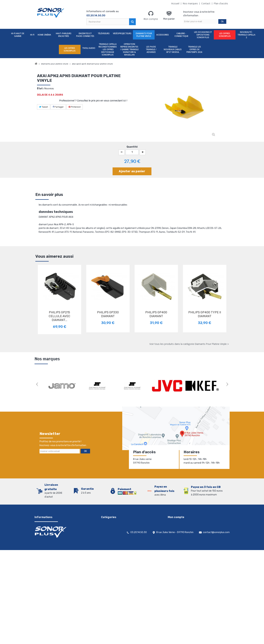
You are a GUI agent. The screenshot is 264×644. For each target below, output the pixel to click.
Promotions (41, 540)
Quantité (132, 147)
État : (40, 89)
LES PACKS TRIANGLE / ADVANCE (151, 49)
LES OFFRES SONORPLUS (225, 35)
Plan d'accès (221, 4)
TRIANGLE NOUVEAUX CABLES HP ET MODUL (173, 49)
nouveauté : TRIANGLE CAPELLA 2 (246, 35)
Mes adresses (175, 531)
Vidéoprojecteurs (122, 33)
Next (227, 385)
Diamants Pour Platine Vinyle (144, 35)
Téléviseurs (104, 33)
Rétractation (42, 553)
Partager (58, 107)
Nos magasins (42, 536)
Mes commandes (177, 523)
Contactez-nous (44, 531)
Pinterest (75, 107)
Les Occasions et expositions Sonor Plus (203, 35)
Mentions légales (43, 557)
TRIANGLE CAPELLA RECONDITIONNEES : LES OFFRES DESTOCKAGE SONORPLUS (108, 49)
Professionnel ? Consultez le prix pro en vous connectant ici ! (93, 101)
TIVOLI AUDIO (89, 48)
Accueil (175, 4)
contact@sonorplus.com (216, 626)
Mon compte (151, 15)
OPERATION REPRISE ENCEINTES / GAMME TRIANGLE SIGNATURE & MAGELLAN (129, 49)
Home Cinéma (44, 35)
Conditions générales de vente (51, 527)
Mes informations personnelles (184, 536)
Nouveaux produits (45, 544)
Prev (37, 385)
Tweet (44, 107)
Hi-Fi (32, 35)
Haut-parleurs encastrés (64, 35)
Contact (206, 4)
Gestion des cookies (45, 562)
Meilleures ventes (44, 549)
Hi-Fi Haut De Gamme (18, 35)
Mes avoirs (173, 527)
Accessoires (163, 35)
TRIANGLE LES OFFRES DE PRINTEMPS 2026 (194, 49)
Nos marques (190, 4)
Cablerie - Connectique (181, 35)
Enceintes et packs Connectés (85, 35)
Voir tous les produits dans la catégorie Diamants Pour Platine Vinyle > (189, 344)
